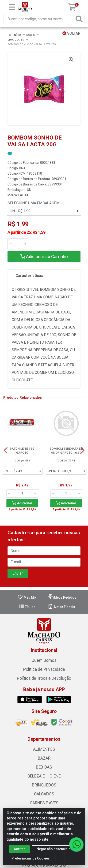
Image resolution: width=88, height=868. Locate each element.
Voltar (71, 33)
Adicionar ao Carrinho (44, 257)
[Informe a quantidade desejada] (18, 244)
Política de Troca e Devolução (44, 678)
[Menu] (12, 7)
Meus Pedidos (62, 597)
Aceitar (19, 849)
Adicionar (22, 503)
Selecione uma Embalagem (34, 203)
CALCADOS (44, 794)
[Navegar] (6, 450)
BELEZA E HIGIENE (44, 776)
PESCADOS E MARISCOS (44, 866)
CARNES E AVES (44, 803)
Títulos (27, 607)
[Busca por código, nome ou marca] (39, 19)
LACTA (23, 195)
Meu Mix (27, 597)
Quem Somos (44, 660)
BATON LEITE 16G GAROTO (22, 450)
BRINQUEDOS (44, 785)
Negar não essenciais (54, 849)
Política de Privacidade (44, 669)
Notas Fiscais (61, 607)
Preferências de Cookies (31, 858)
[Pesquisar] (79, 19)
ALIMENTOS (44, 749)
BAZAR (44, 758)
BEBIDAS (44, 767)
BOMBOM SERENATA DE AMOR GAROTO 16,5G (66, 450)
